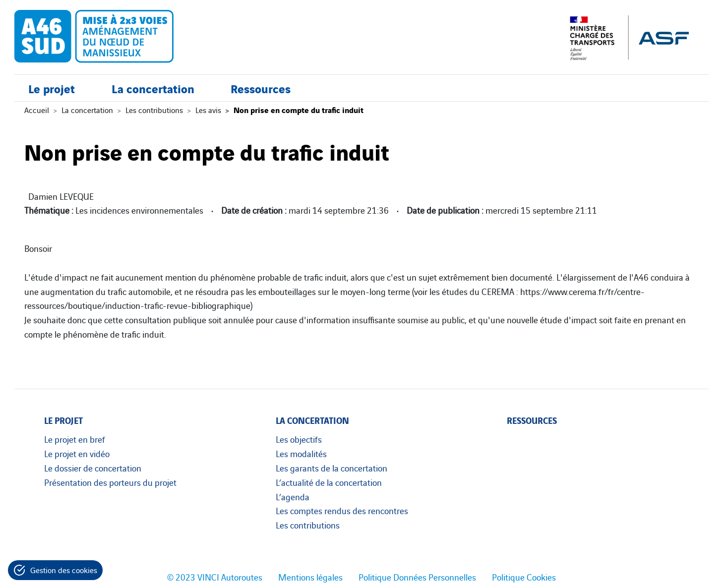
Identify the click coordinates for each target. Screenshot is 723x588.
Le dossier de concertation (93, 468)
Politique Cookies (524, 577)
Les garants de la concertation (331, 468)
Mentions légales (310, 577)
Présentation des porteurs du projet (110, 482)
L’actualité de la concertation (329, 482)
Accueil (37, 110)
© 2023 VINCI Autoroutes (215, 577)
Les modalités (301, 453)
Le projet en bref (75, 439)
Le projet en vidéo (77, 453)
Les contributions (154, 110)
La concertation (153, 88)
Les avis (208, 110)
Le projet (52, 88)
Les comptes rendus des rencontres (342, 510)
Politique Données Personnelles (417, 577)
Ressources (261, 88)
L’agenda (293, 496)
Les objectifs (299, 439)
